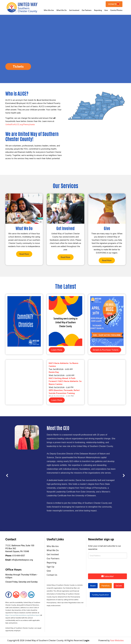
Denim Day (54, 372)
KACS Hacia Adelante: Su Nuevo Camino (64, 364)
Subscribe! (107, 576)
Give (106, 10)
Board (93, 586)
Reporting (98, 10)
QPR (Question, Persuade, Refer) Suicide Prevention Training (64, 392)
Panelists (106, 586)
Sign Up (50, 567)
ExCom (119, 586)
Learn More (57, 350)
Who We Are (49, 10)
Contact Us (52, 575)
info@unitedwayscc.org (19, 560)
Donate (114, 4)
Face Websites (117, 640)
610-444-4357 (15, 556)
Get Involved (74, 10)
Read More (24, 254)
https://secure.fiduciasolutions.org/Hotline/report (23, 615)
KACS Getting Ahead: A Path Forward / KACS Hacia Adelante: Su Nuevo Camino (65, 381)
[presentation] (7, 474)
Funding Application (100, 595)
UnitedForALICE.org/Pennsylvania (20, 124)
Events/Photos (116, 10)
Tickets (18, 66)
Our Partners (87, 10)
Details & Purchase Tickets (106, 350)
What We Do (62, 10)
